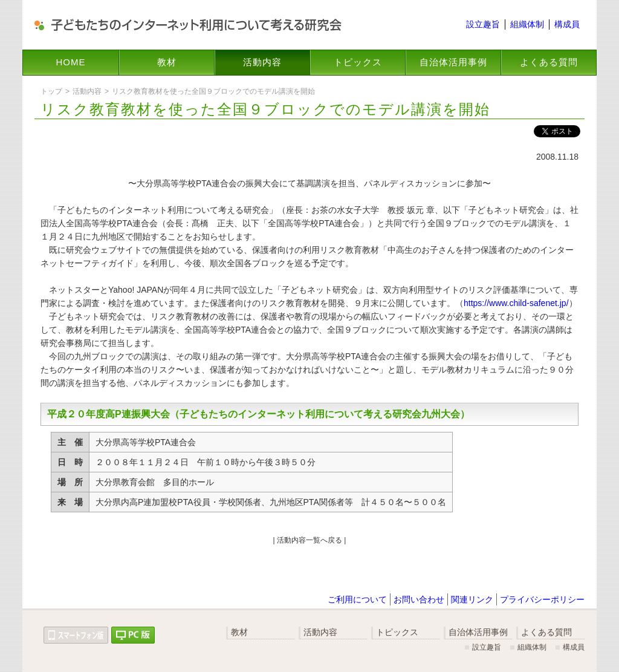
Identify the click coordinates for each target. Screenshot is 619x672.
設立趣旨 (483, 24)
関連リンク (472, 599)
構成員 (567, 24)
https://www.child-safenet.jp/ (516, 303)
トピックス (358, 62)
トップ (51, 91)
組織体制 (527, 24)
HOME (71, 62)
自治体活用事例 (453, 62)
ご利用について (357, 599)
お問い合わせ (419, 599)
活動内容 (262, 62)
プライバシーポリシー (542, 599)
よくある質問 (549, 62)
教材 (167, 62)
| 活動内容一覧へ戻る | (310, 540)
